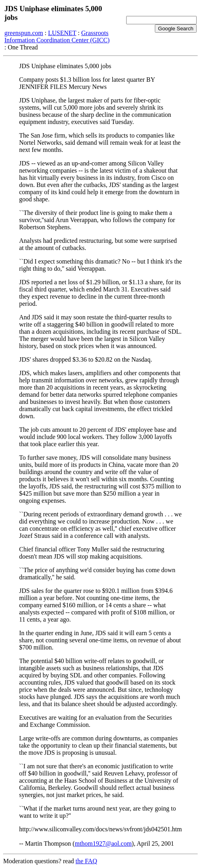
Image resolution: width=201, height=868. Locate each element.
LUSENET (62, 33)
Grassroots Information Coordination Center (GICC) (57, 36)
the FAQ (86, 861)
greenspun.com (24, 33)
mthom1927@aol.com (103, 843)
